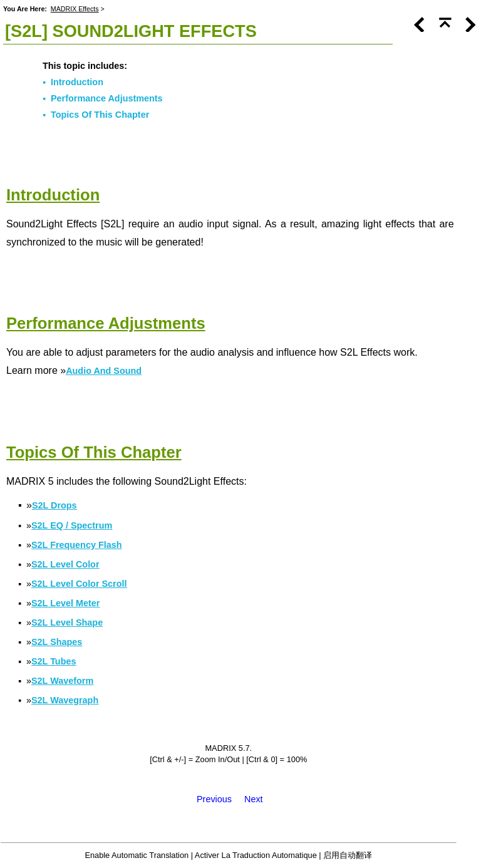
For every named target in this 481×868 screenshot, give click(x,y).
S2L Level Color (65, 564)
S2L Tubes (54, 661)
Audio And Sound (104, 371)
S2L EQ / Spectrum (72, 525)
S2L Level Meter (65, 603)
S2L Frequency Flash (77, 545)
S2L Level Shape (67, 623)
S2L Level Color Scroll (79, 584)
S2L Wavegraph (65, 700)
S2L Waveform (62, 681)
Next (254, 799)
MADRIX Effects (75, 9)
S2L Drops (54, 505)
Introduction (77, 82)
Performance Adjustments (107, 98)
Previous (214, 799)
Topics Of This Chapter (100, 115)
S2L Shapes (57, 642)
